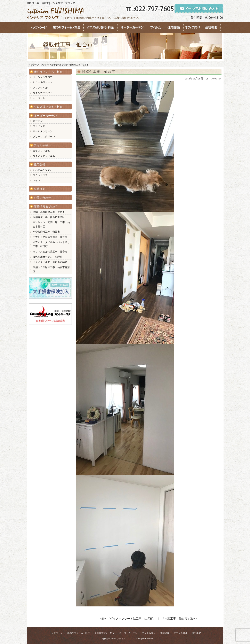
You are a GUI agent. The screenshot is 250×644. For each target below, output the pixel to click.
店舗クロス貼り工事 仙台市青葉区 (51, 269)
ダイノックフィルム (44, 156)
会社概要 (40, 189)
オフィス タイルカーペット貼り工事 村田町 (51, 244)
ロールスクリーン (43, 131)
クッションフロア (43, 77)
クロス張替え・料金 (104, 633)
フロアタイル (40, 88)
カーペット (39, 98)
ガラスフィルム (41, 151)
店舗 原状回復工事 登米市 (49, 212)
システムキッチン (43, 170)
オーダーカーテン (45, 116)
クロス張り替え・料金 (48, 107)
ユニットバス (40, 175)
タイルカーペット (43, 93)
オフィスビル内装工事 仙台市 (50, 252)
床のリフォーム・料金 (48, 72)
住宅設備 (40, 165)
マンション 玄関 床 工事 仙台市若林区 (51, 224)
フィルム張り (42, 145)
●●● (38, 28)
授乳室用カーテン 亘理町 (48, 257)
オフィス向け (180, 633)
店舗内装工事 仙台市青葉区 (49, 217)
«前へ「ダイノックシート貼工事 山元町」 (128, 619)
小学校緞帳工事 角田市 (46, 232)
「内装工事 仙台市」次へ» (180, 619)
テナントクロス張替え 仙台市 (50, 237)
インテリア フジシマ (125, 639)
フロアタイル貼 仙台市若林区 (50, 262)
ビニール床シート (43, 82)
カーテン (38, 121)
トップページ (56, 633)
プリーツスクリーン (44, 137)
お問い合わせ (42, 198)
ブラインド (39, 126)
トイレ (37, 180)
